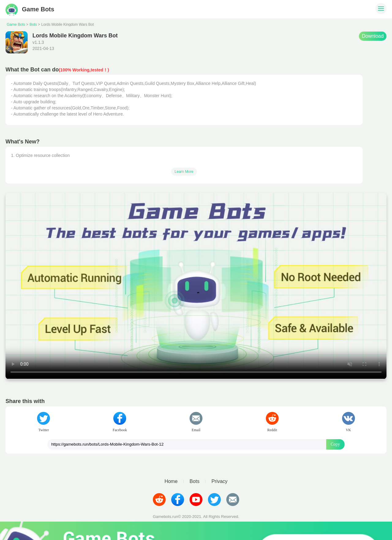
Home (171, 481)
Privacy (219, 481)
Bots (33, 25)
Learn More (184, 172)
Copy (335, 444)
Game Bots (30, 9)
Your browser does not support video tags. (196, 286)
